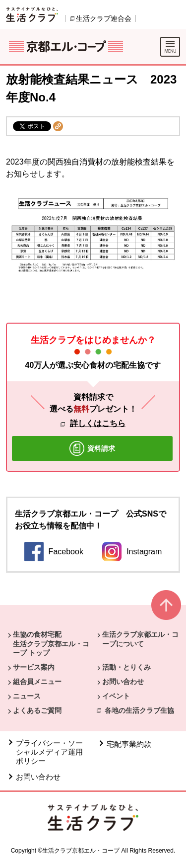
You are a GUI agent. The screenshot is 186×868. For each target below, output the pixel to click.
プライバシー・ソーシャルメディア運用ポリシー (49, 752)
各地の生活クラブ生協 (139, 710)
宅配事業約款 (129, 744)
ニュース (27, 696)
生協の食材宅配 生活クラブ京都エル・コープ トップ (51, 643)
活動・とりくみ (126, 667)
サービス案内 (34, 667)
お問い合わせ (123, 682)
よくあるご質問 (37, 710)
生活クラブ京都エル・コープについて (140, 639)
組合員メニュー (37, 682)
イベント (116, 696)
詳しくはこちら (98, 423)
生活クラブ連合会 (104, 18)
